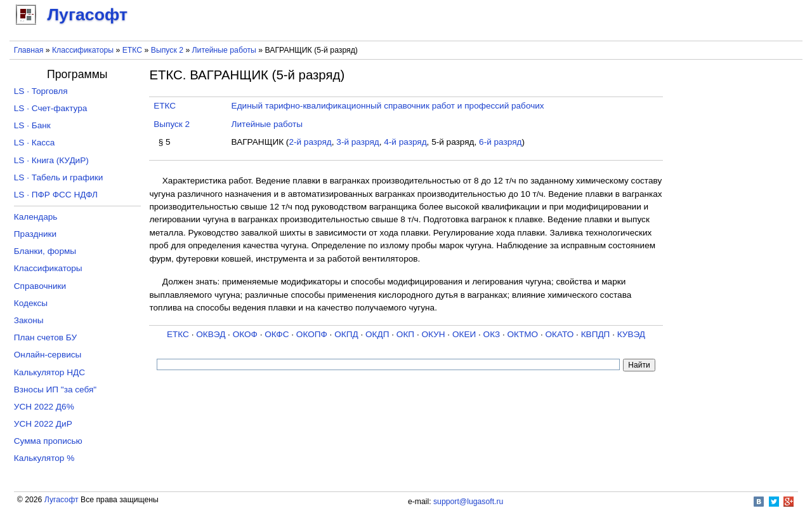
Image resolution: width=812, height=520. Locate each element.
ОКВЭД (211, 334)
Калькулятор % (44, 458)
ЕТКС (132, 50)
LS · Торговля (41, 91)
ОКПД (346, 334)
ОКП (405, 334)
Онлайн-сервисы (48, 355)
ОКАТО (560, 334)
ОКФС (277, 334)
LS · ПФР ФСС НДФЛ (56, 195)
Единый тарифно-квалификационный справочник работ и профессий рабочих (388, 106)
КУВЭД (631, 334)
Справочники (40, 286)
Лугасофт (62, 500)
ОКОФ (245, 334)
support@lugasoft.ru (468, 502)
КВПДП (596, 334)
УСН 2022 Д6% (44, 407)
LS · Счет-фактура (51, 108)
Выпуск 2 (167, 50)
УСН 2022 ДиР (43, 424)
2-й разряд (310, 142)
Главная (29, 50)
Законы (29, 320)
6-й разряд (500, 142)
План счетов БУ (45, 337)
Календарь (36, 217)
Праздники (35, 234)
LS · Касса (35, 143)
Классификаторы (83, 50)
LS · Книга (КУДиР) (51, 160)
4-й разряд (405, 142)
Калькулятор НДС (49, 372)
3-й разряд (357, 142)
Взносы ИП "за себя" (55, 390)
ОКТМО (523, 334)
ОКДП (377, 334)
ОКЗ (492, 334)
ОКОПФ (312, 334)
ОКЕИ (464, 334)
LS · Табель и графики (59, 177)
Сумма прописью (48, 441)
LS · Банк (32, 125)
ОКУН (433, 334)
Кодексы (31, 303)
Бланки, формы (45, 251)
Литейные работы (224, 50)
